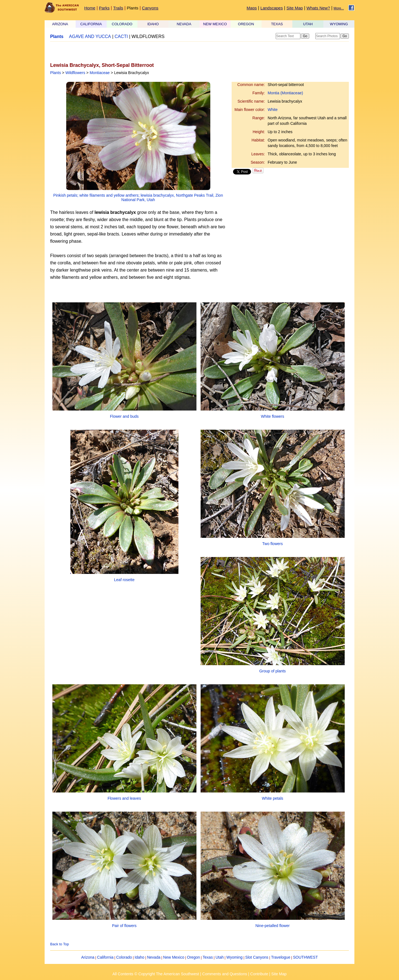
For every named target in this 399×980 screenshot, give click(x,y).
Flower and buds (124, 416)
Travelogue (281, 957)
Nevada (154, 957)
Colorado (124, 957)
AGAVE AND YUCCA (90, 36)
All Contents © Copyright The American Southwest (156, 974)
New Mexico (174, 957)
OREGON (246, 24)
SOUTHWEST (305, 957)
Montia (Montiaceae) (285, 93)
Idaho (140, 957)
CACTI (121, 36)
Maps (252, 8)
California (105, 957)
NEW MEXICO (215, 24)
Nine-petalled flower (273, 926)
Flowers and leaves (124, 798)
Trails (118, 8)
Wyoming (234, 957)
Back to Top (60, 944)
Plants (133, 8)
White (273, 110)
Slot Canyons (257, 957)
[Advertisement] (115, 52)
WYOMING (339, 24)
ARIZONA (60, 24)
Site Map (295, 8)
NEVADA (184, 24)
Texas (208, 957)
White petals (273, 798)
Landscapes (272, 8)
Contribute (259, 974)
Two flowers (273, 544)
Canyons (150, 8)
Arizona (88, 957)
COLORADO (122, 24)
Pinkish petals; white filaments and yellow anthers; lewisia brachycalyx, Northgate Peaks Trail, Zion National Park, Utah (138, 197)
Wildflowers (75, 73)
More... (339, 8)
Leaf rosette (124, 580)
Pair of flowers (124, 926)
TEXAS (277, 24)
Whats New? (318, 8)
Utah (220, 957)
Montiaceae (99, 73)
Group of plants (273, 671)
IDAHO (153, 24)
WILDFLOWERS (148, 36)
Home (90, 8)
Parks (104, 8)
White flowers (272, 416)
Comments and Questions (225, 974)
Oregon (194, 957)
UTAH (308, 24)
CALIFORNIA (91, 24)
